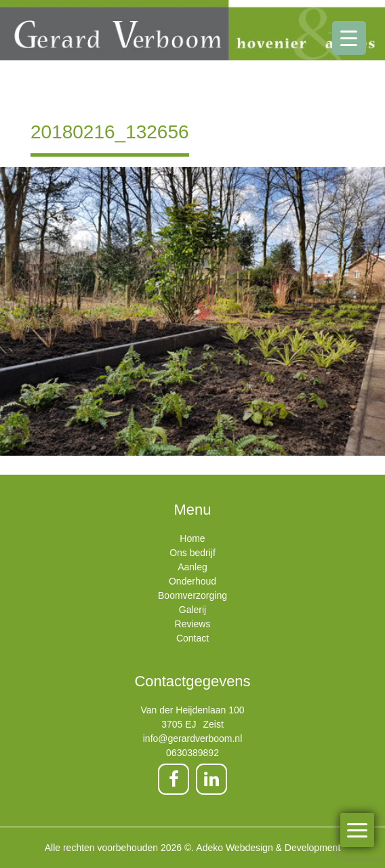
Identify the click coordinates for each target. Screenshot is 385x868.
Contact (192, 638)
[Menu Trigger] (349, 38)
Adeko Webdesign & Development (268, 848)
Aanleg (192, 567)
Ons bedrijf (192, 553)
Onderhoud (192, 581)
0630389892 (192, 753)
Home (192, 538)
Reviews (193, 624)
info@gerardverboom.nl (193, 738)
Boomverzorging (192, 595)
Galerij (192, 610)
